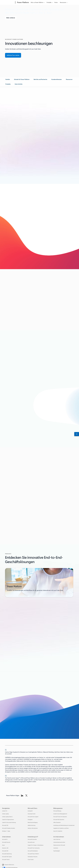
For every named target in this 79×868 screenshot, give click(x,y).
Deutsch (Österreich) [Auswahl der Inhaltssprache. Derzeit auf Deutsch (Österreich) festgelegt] (9, 865)
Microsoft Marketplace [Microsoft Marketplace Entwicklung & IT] (33, 851)
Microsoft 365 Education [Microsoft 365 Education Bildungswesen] (59, 820)
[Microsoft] (8, 3)
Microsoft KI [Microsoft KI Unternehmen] (5, 839)
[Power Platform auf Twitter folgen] (26, 795)
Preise (56, 2)
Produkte (49, 2)
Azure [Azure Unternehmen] (3, 845)
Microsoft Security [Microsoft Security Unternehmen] (6, 842)
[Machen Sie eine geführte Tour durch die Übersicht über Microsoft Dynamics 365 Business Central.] (13, 55)
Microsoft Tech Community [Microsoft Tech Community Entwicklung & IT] (34, 848)
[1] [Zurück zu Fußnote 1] (6, 749)
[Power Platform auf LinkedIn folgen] (22, 795)
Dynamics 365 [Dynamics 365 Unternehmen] (5, 848)
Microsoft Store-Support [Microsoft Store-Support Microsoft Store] (33, 817)
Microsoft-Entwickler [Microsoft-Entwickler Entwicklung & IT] (32, 839)
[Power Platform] (23, 3)
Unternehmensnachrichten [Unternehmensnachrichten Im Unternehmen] (59, 842)
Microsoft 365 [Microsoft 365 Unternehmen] (5, 851)
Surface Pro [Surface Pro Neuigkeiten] (5, 811)
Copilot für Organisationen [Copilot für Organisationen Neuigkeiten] (8, 820)
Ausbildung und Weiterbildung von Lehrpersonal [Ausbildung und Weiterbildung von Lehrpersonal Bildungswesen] (64, 825)
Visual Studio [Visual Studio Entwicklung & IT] (31, 859)
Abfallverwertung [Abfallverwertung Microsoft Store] (32, 825)
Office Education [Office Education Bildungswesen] (57, 822)
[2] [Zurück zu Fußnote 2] (6, 775)
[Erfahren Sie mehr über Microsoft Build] (11, 18)
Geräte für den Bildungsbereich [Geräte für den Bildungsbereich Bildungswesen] (60, 814)
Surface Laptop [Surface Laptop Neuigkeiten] (5, 814)
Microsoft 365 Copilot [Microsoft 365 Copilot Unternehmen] (7, 857)
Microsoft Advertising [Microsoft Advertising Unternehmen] (7, 854)
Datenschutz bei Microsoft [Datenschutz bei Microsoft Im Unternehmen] (59, 845)
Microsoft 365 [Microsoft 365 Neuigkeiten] (5, 825)
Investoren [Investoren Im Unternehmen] (56, 848)
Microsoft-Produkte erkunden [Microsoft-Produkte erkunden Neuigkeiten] (9, 828)
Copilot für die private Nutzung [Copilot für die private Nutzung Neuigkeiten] (9, 822)
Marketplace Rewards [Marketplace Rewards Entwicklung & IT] (33, 857)
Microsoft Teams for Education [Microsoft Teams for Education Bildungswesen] (60, 817)
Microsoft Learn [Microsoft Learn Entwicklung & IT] (31, 842)
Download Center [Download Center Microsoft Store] (32, 814)
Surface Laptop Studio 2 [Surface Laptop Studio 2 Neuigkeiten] (7, 817)
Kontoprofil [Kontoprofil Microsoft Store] (30, 811)
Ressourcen (63, 2)
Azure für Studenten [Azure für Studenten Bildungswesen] (58, 831)
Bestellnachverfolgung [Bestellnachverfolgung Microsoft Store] (33, 822)
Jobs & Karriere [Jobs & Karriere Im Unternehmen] (57, 839)
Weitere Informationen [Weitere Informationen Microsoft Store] (33, 828)
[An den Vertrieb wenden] (76, 434)
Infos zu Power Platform (37, 2)
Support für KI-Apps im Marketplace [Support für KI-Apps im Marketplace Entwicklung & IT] (36, 845)
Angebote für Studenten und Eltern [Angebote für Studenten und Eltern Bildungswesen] (61, 828)
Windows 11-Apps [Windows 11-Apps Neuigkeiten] (6, 831)
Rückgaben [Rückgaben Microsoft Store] (30, 820)
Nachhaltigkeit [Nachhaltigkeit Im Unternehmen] (57, 851)
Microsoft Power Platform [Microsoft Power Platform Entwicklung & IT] (33, 854)
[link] (8, 80)
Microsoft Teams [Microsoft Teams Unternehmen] (6, 859)
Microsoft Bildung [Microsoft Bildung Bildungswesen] (57, 811)
